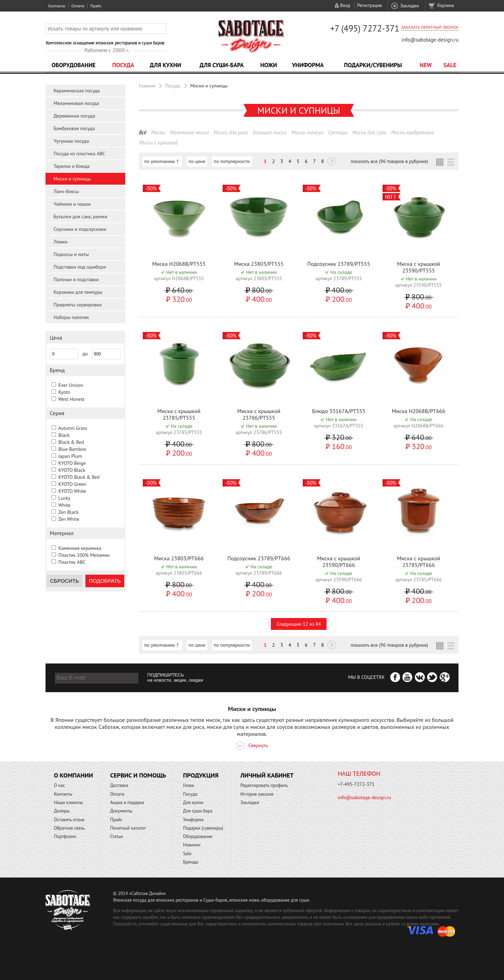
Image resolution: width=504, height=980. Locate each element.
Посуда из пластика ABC (79, 154)
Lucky (64, 498)
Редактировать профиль (264, 785)
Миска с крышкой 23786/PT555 (259, 414)
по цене (197, 161)
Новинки (192, 845)
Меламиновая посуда (76, 103)
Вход (345, 5)
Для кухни (166, 65)
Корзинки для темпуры (78, 292)
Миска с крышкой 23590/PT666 (339, 562)
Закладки (409, 6)
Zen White (69, 519)
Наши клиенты (68, 803)
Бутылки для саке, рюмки (80, 216)
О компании (73, 775)
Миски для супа (369, 132)
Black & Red (71, 442)
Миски (158, 132)
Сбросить (65, 581)
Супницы (338, 132)
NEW (426, 65)
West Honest (71, 399)
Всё (143, 132)
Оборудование (73, 65)
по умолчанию (160, 161)
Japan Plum (70, 456)
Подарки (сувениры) (203, 828)
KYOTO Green (72, 484)
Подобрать (105, 581)
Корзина (446, 5)
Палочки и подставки (76, 279)
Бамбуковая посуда (74, 128)
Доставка (119, 785)
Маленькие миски (190, 132)
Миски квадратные (412, 132)
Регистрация (370, 5)
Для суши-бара (222, 65)
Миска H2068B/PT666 (418, 411)
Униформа (308, 65)
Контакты (57, 6)
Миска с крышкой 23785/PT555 (179, 414)
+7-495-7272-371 (356, 784)
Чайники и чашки (72, 204)
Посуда (123, 65)
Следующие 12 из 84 (299, 624)
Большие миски (270, 132)
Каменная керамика (80, 548)
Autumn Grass (73, 428)
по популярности (232, 161)
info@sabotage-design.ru (430, 40)
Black (64, 435)
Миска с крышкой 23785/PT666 (418, 562)
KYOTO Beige (72, 463)
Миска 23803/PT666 (179, 558)
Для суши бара (198, 811)
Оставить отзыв (69, 820)
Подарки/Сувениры (373, 65)
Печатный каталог (128, 828)
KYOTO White (72, 491)
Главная (147, 86)
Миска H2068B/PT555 (179, 264)
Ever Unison (71, 385)
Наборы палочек (71, 317)
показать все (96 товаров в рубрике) (389, 161)
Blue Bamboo (72, 449)
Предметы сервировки (78, 305)
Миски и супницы (72, 179)
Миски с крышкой (158, 143)
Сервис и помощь (138, 775)
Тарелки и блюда (72, 166)
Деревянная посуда (74, 116)
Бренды (191, 862)
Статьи (117, 836)
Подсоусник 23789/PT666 (259, 558)
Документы (121, 811)
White (64, 505)
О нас (59, 785)
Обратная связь (69, 828)
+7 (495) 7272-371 (365, 28)
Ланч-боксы (66, 191)
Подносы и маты (71, 254)
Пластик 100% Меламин (84, 555)
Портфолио (65, 836)
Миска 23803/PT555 (259, 264)
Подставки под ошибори (80, 267)
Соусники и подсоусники (80, 229)
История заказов (257, 794)
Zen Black (68, 512)
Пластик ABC (72, 562)
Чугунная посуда (71, 141)
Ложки (61, 242)
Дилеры (62, 811)
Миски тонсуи (307, 132)
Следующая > (331, 162)
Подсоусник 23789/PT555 (339, 264)
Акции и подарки (127, 803)
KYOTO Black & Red (79, 477)
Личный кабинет (267, 775)
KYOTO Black (72, 470)
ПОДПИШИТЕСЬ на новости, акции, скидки (175, 677)
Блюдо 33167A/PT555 (339, 411)
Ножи (269, 65)
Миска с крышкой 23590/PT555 (418, 267)
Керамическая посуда (77, 91)
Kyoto (64, 392)
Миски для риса (231, 132)
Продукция (201, 775)
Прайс (96, 6)
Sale (450, 65)
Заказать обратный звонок (430, 27)
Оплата (78, 6)
